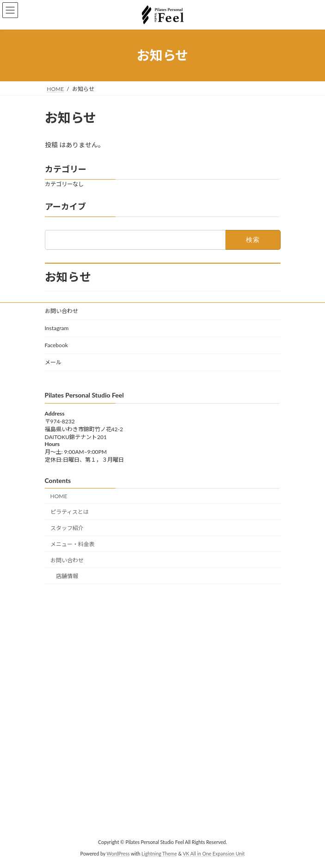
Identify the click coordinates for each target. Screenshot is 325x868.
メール (53, 362)
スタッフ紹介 (67, 528)
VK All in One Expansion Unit (214, 854)
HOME (59, 496)
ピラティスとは (70, 512)
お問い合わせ (61, 311)
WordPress (118, 854)
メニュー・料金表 (73, 544)
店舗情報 (67, 576)
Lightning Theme (159, 854)
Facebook (56, 345)
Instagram (57, 328)
